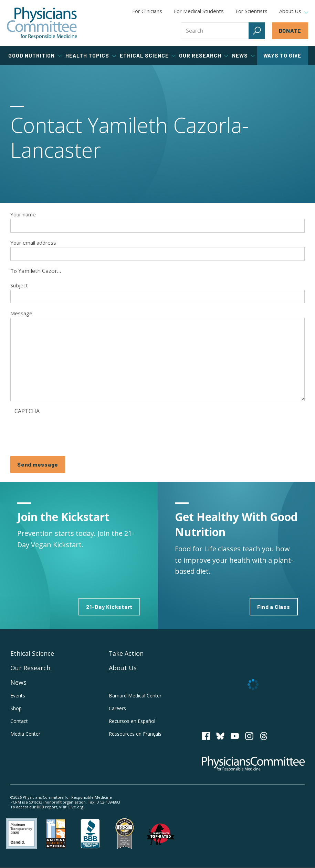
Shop (16, 708)
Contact (19, 721)
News (18, 682)
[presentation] (67, 431)
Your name (23, 214)
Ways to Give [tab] (282, 55)
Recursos (132, 721)
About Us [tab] (294, 11)
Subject (19, 285)
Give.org (75, 807)
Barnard (135, 696)
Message (21, 313)
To (14, 271)
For (199, 11)
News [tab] (243, 55)
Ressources (135, 734)
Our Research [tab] (204, 55)
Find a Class (274, 607)
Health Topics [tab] (91, 55)
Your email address (33, 243)
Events (18, 696)
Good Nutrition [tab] (35, 55)
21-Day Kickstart (110, 607)
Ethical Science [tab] (148, 55)
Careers (117, 708)
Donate (290, 30)
